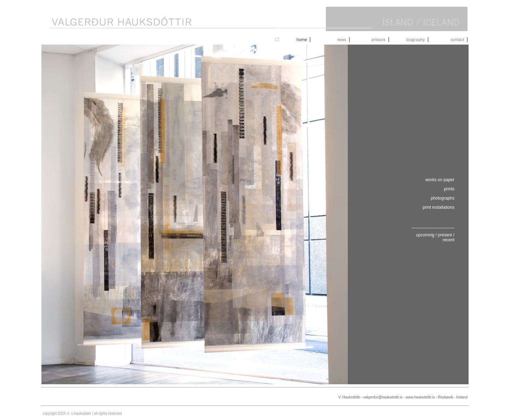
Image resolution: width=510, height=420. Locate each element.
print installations (439, 207)
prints (449, 189)
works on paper (440, 180)
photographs (443, 198)
